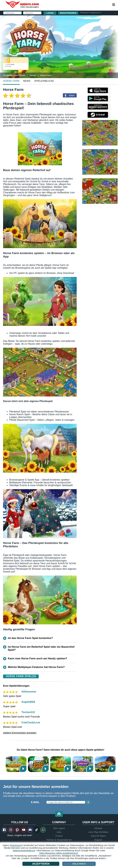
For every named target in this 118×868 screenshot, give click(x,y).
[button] (59, 814)
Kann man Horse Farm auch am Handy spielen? (37, 658)
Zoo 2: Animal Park (38, 764)
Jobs (59, 832)
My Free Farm (105, 764)
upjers (22, 4)
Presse (59, 836)
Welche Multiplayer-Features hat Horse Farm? (36, 667)
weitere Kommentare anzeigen (20, 733)
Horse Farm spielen (21, 676)
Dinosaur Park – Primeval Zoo (83, 764)
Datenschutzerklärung (73, 54)
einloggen (82, 19)
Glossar (98, 828)
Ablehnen (79, 864)
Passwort (59, 40)
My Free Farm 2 (61, 764)
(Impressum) (16, 845)
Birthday (58, 46)
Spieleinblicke (44, 81)
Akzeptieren (41, 864)
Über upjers (59, 828)
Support (98, 840)
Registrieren (68, 13)
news (27, 81)
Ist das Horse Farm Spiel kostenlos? (30, 638)
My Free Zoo (16, 764)
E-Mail (56, 33)
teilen (72, 95)
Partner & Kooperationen (59, 840)
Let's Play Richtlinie (98, 832)
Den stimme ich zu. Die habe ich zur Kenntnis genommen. (77, 54)
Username (59, 27)
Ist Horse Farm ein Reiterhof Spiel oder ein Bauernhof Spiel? (41, 648)
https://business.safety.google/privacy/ (59, 853)
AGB (64, 52)
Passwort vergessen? (90, 13)
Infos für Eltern (98, 836)
